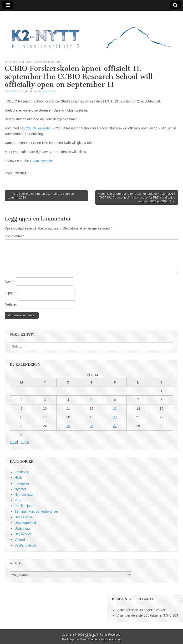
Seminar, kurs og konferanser (40, 62)
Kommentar (15, 236)
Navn (10, 281)
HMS (18, 478)
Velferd (20, 540)
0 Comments (47, 91)
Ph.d (18, 500)
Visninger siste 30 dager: (135, 610)
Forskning (22, 472)
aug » (25, 442)
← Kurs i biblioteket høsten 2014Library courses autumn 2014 (41, 196)
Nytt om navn (24, 495)
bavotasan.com (111, 639)
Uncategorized (25, 523)
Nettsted (11, 304)
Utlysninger (23, 534)
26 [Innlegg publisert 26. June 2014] (91, 426)
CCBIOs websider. (38, 128)
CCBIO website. (42, 161)
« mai (14, 442)
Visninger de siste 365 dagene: (140, 615)
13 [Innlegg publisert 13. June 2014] (115, 409)
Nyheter (11, 62)
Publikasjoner (25, 506)
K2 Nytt (89, 635)
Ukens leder (23, 517)
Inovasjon (22, 483)
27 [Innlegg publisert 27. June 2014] (115, 426)
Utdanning (22, 528)
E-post (11, 293)
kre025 (13, 91)
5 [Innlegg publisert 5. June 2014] (91, 400)
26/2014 (21, 173)
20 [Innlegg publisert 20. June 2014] (115, 417)
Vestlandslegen (26, 545)
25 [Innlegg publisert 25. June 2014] (68, 426)
